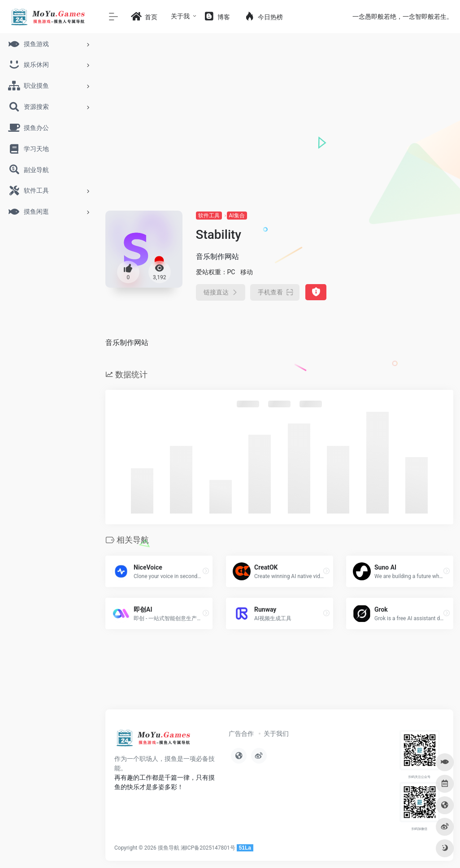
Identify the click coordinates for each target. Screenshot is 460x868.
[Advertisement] (279, 143)
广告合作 (241, 734)
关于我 (180, 16)
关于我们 (276, 734)
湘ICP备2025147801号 (208, 848)
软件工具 (209, 216)
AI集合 (237, 216)
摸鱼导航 (169, 848)
